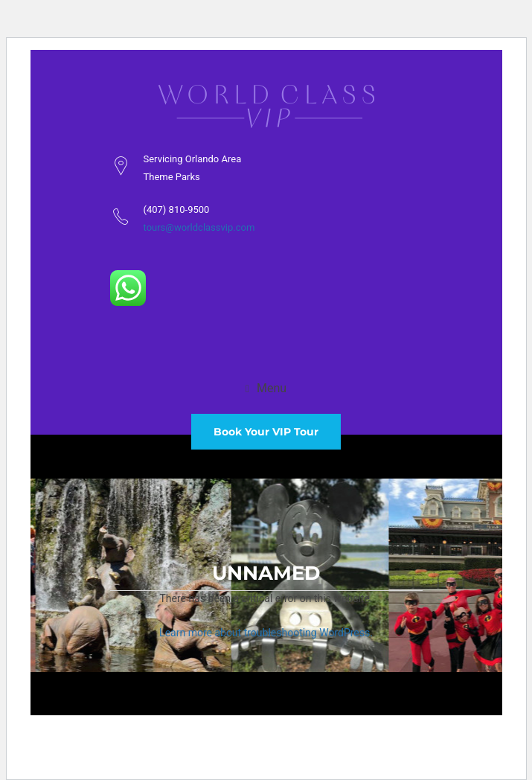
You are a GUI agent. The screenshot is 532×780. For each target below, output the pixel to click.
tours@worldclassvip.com (199, 227)
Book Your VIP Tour (266, 432)
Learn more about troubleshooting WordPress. (266, 633)
